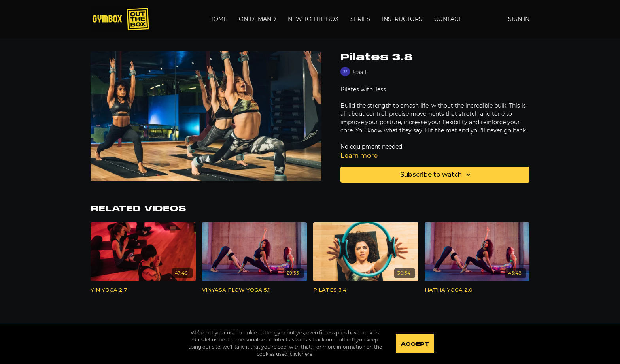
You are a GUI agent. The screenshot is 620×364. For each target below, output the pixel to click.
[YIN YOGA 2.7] (143, 290)
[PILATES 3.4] (366, 290)
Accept (415, 344)
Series (360, 19)
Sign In (519, 19)
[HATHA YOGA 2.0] (477, 290)
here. (308, 354)
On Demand (257, 19)
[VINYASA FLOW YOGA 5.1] (255, 290)
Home (218, 19)
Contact (448, 19)
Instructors (402, 19)
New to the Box (313, 19)
